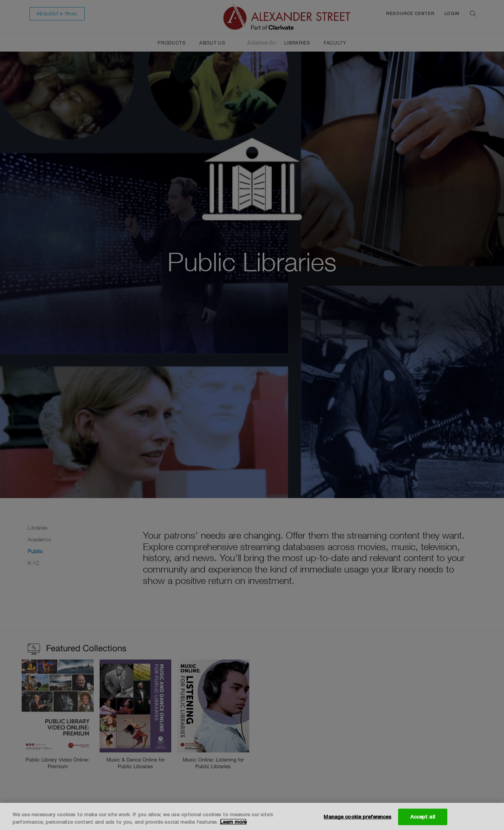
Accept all (423, 817)
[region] (252, 816)
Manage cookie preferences (357, 817)
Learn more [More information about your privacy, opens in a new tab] (233, 822)
